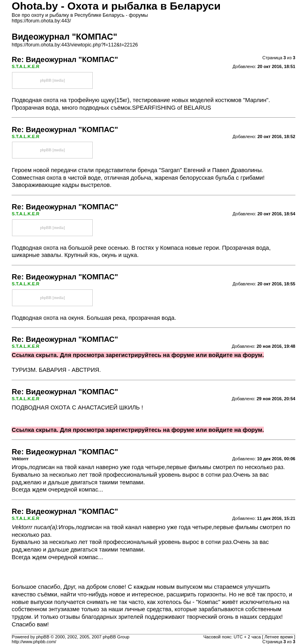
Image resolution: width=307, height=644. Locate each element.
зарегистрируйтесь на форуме (150, 355)
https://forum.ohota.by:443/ (41, 21)
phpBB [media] (52, 80)
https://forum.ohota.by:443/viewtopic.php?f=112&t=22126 (75, 45)
